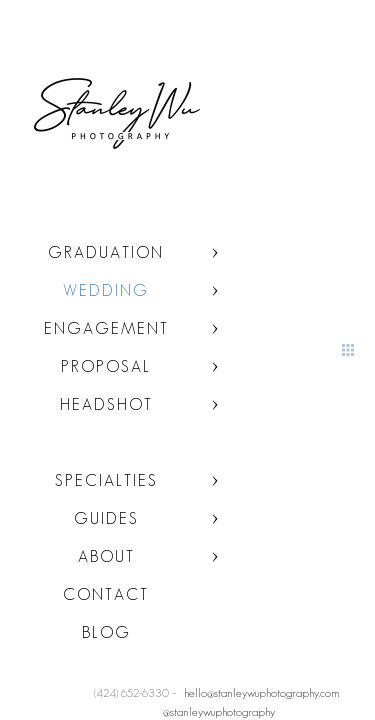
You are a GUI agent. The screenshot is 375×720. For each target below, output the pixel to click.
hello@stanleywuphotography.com (262, 692)
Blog (106, 632)
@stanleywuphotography (219, 711)
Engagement (106, 328)
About (106, 556)
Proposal (106, 366)
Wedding (106, 290)
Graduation (106, 252)
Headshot (106, 404)
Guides (106, 518)
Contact (106, 594)
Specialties (106, 480)
